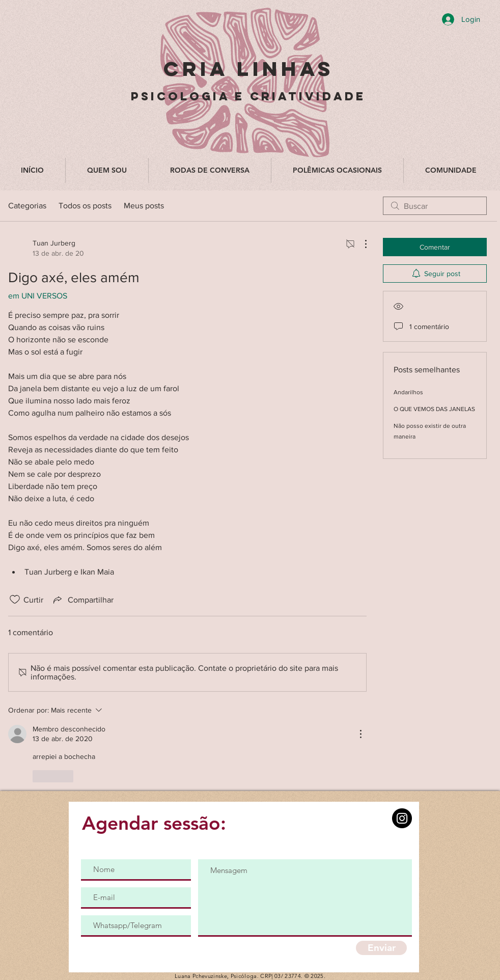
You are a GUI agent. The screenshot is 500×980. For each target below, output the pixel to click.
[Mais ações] (360, 244)
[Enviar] (381, 948)
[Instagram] (402, 818)
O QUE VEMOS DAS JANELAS (434, 409)
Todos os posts (85, 206)
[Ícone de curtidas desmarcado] (15, 600)
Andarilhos (408, 392)
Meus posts (144, 206)
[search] (435, 206)
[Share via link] (82, 600)
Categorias (27, 206)
